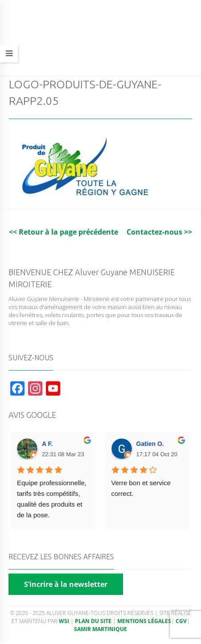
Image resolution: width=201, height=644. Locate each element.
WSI (65, 621)
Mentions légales (144, 621)
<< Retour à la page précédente (64, 232)
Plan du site (93, 621)
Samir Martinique (100, 629)
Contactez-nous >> (159, 232)
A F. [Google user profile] (47, 444)
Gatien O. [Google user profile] (150, 444)
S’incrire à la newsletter (66, 584)
